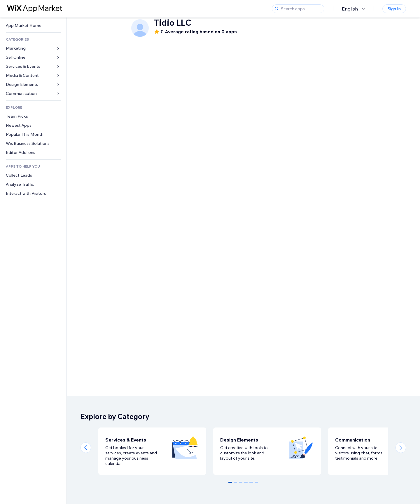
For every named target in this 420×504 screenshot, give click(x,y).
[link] (33, 26)
